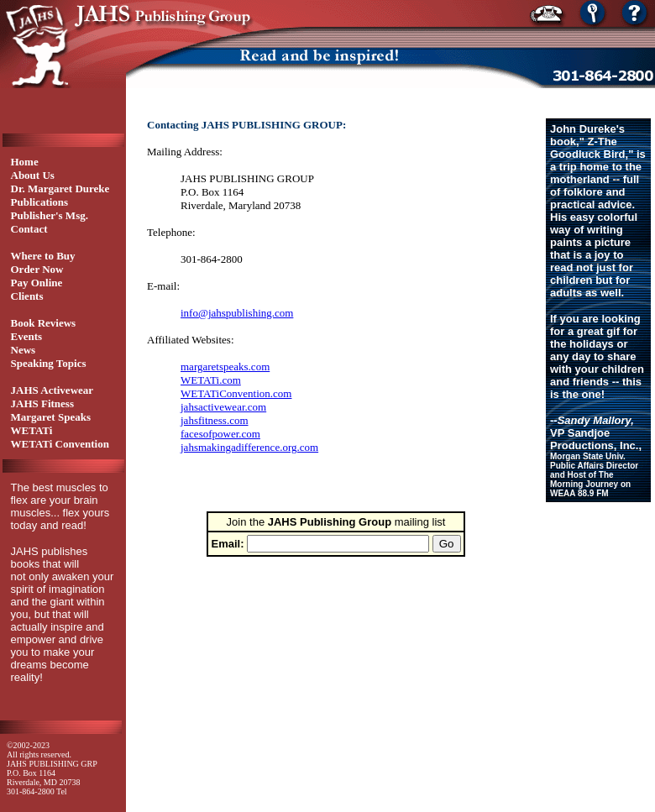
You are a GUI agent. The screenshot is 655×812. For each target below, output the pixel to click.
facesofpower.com (220, 434)
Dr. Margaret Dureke (60, 189)
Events (27, 336)
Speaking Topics (49, 363)
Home (25, 162)
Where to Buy (43, 256)
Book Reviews (44, 323)
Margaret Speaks (51, 417)
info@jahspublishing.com (237, 313)
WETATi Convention (60, 444)
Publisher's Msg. (50, 215)
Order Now (37, 269)
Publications (40, 202)
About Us (33, 175)
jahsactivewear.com (223, 407)
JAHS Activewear (52, 390)
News (24, 350)
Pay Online (37, 283)
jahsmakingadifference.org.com (249, 447)
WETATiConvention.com (236, 393)
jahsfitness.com (215, 420)
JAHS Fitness (42, 403)
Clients (27, 296)
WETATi (32, 430)
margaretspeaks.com (225, 367)
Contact (29, 229)
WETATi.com (211, 380)
